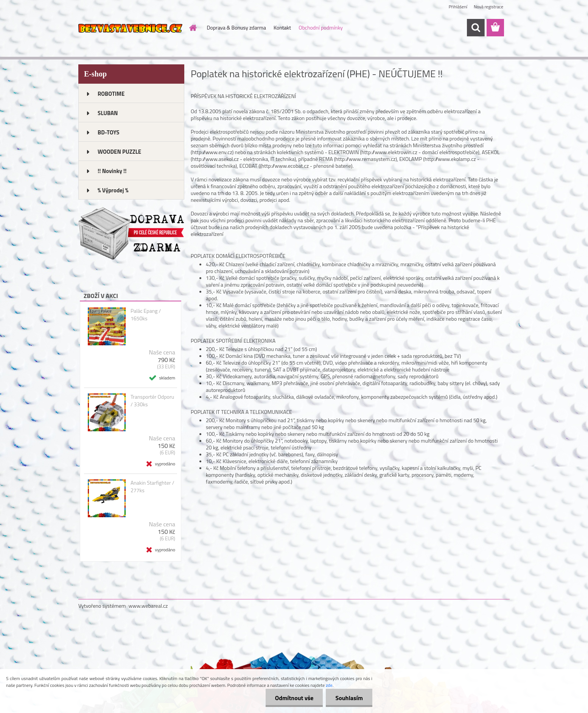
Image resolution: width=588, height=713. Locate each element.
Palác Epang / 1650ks (146, 315)
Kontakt (282, 27)
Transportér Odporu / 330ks (152, 401)
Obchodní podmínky (321, 27)
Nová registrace (488, 7)
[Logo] (130, 28)
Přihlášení (458, 7)
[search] (476, 28)
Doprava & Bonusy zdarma (237, 27)
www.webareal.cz (148, 606)
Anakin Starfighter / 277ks (152, 487)
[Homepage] (193, 28)
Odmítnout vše (294, 698)
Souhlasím (349, 698)
